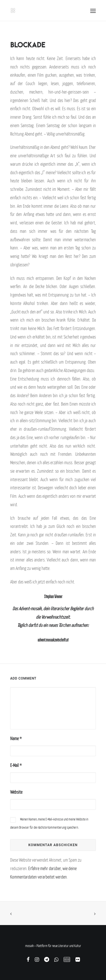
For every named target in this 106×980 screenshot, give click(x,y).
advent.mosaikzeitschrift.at (53, 640)
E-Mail (16, 765)
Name (16, 738)
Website (16, 792)
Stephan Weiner (53, 597)
